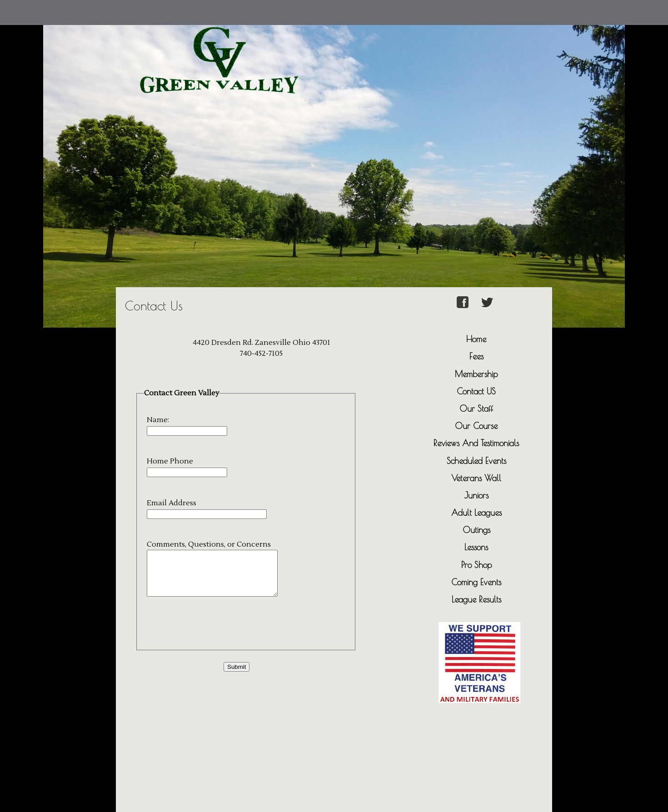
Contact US (476, 391)
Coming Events (476, 582)
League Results (476, 599)
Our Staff (476, 408)
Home (476, 339)
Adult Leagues (476, 513)
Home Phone (170, 461)
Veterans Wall (476, 478)
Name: (158, 420)
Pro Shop (476, 565)
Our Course (476, 426)
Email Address (172, 503)
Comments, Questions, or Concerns (209, 544)
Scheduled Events (476, 461)
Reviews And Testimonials (476, 443)
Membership (476, 374)
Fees (476, 356)
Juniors (476, 495)
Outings (476, 530)
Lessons (476, 547)
